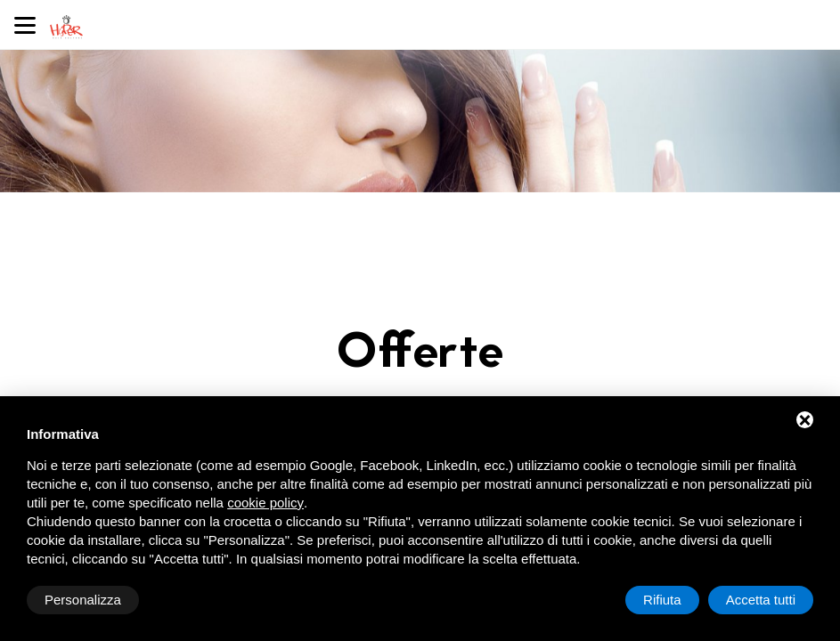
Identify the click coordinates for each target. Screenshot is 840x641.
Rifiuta (662, 600)
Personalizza (83, 600)
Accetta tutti (761, 600)
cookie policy (265, 503)
